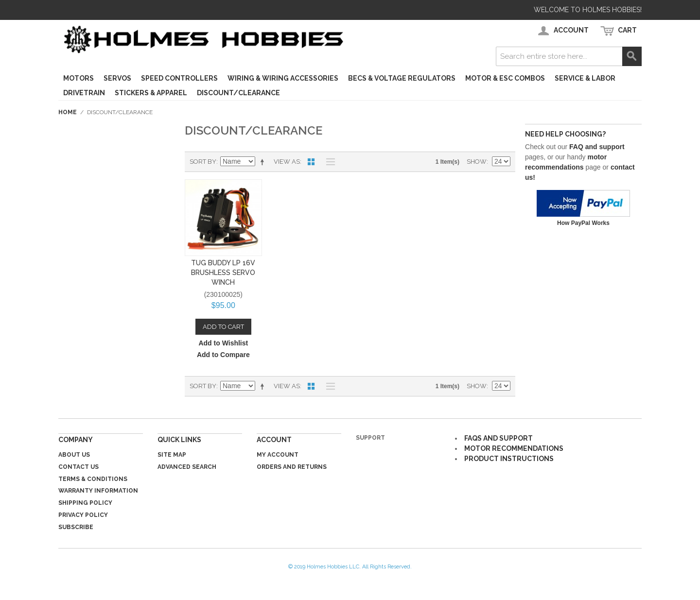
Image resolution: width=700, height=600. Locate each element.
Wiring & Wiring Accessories (283, 78)
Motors (79, 78)
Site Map (172, 455)
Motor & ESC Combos (505, 78)
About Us (74, 455)
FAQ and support (597, 147)
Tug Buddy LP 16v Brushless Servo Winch (223, 272)
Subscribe (76, 527)
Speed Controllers (179, 78)
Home (68, 112)
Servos (117, 78)
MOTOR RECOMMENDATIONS (514, 448)
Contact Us (79, 467)
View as (287, 162)
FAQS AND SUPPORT (499, 438)
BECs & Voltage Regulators (402, 78)
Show (477, 162)
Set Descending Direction (264, 162)
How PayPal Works (583, 223)
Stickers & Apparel (151, 93)
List (328, 162)
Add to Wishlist (223, 343)
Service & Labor (585, 78)
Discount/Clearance (238, 93)
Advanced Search (187, 467)
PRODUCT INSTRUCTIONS (509, 459)
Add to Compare (223, 355)
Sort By (203, 162)
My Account (278, 455)
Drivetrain (84, 93)
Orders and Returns (292, 467)
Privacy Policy (83, 515)
